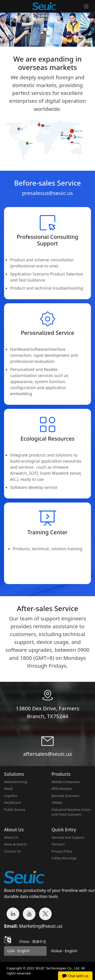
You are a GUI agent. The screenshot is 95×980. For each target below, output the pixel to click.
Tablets (57, 802)
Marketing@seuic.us (41, 926)
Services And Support (68, 837)
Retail (8, 789)
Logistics (11, 796)
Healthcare (12, 802)
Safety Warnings (64, 858)
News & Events (15, 844)
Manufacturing (16, 782)
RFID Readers (62, 789)
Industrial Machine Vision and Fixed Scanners (71, 812)
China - (33, 941)
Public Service (15, 810)
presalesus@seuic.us (48, 193)
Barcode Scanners (65, 796)
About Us (11, 837)
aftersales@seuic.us (47, 754)
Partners (58, 844)
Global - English (64, 951)
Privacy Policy (62, 851)
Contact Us (12, 851)
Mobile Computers (66, 782)
